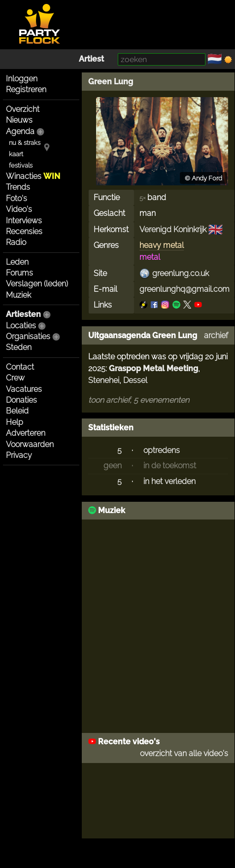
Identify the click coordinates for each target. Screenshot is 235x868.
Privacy (19, 455)
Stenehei (104, 380)
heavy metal (162, 245)
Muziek (18, 295)
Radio (16, 242)
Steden (19, 347)
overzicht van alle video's (184, 753)
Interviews (24, 221)
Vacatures (24, 389)
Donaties (21, 400)
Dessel (135, 380)
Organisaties (28, 336)
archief (216, 335)
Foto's (17, 198)
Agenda (20, 131)
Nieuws (19, 120)
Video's (19, 209)
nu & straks (25, 143)
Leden (17, 262)
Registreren (26, 89)
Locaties (21, 326)
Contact (20, 367)
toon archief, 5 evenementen (139, 400)
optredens (162, 450)
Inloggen (22, 79)
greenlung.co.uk (181, 273)
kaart (16, 154)
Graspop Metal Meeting (153, 368)
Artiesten (23, 314)
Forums (19, 273)
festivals (21, 165)
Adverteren (26, 433)
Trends (18, 187)
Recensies (24, 231)
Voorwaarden (30, 444)
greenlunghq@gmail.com (185, 289)
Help (15, 422)
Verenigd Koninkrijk (173, 229)
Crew (15, 378)
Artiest (91, 59)
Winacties (33, 176)
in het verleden (169, 481)
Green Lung (111, 82)
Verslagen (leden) (37, 284)
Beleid (17, 411)
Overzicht (23, 109)
